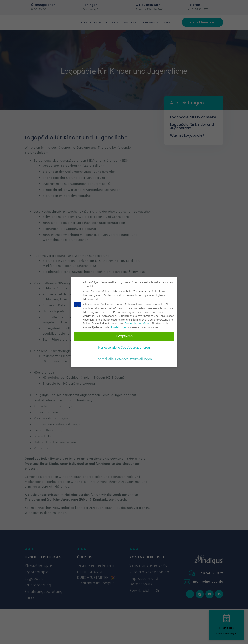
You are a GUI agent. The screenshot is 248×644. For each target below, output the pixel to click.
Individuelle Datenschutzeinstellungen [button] (124, 359)
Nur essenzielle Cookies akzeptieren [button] (124, 347)
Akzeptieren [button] (124, 336)
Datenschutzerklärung (138, 323)
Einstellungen (119, 327)
